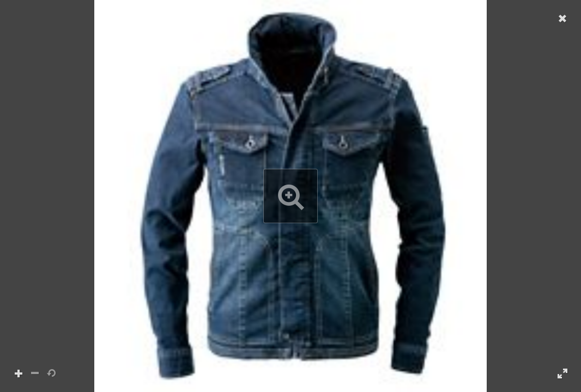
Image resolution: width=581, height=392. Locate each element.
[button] (290, 196)
